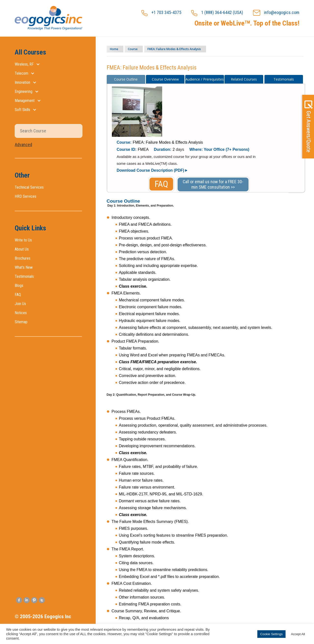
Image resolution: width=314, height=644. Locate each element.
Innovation (22, 82)
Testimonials (24, 276)
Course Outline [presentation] (126, 79)
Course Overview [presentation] (165, 79)
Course (141, 49)
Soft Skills (22, 110)
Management (25, 101)
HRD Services (26, 196)
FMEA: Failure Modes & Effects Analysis (190, 49)
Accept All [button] (298, 634)
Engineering (24, 91)
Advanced (23, 145)
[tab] (126, 79)
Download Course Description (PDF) (151, 170)
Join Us (20, 304)
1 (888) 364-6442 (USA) (217, 13)
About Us (22, 249)
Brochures (23, 258)
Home (117, 49)
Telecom (21, 73)
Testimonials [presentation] (284, 79)
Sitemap (21, 322)
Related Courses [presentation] (244, 79)
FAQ (18, 295)
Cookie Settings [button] (271, 634)
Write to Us (23, 240)
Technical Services (29, 187)
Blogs (19, 286)
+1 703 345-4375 (161, 13)
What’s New (24, 267)
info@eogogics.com (276, 13)
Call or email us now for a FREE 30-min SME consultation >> (213, 184)
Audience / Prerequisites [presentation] (205, 79)
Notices (21, 313)
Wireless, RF (24, 64)
